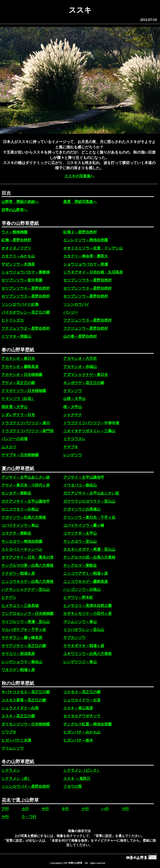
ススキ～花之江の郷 (18, 716)
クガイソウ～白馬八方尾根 (24, 517)
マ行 (125, 809)
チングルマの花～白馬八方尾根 (89, 557)
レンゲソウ (73, 455)
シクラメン (11, 770)
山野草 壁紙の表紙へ (20, 202)
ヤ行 (5, 817)
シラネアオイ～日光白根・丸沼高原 (93, 272)
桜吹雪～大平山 (14, 407)
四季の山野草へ (14, 210)
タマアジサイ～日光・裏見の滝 (27, 557)
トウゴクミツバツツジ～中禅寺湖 (91, 423)
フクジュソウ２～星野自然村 (26, 328)
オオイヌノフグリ (16, 248)
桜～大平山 (73, 407)
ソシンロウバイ (76, 304)
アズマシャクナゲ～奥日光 (86, 375)
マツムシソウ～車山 (80, 622)
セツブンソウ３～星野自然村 (87, 288)
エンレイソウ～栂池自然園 (86, 240)
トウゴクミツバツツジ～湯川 (26, 423)
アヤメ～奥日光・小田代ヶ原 (26, 485)
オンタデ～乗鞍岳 (16, 493)
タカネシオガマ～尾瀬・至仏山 (89, 549)
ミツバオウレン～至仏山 (84, 630)
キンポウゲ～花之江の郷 (84, 383)
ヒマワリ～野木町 (78, 597)
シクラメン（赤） (16, 779)
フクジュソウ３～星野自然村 (87, 320)
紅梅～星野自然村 (16, 240)
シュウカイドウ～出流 (82, 700)
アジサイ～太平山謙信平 (84, 477)
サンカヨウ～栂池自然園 (22, 541)
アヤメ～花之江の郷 (18, 383)
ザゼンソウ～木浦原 (18, 264)
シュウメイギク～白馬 (20, 708)
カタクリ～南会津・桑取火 (86, 256)
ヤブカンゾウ (74, 638)
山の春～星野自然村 (80, 336)
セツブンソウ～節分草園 (22, 280)
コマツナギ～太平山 (80, 533)
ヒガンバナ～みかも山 (82, 732)
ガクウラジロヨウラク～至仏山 (89, 501)
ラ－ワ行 (29, 817)
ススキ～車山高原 (78, 708)
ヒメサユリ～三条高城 (20, 606)
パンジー (71, 312)
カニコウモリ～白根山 (20, 509)
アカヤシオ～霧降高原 (20, 367)
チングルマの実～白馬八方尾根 (27, 565)
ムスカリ (9, 447)
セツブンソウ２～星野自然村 (26, 296)
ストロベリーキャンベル (22, 549)
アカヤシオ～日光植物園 (22, 375)
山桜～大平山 (74, 399)
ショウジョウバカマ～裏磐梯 (26, 272)
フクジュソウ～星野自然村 (86, 328)
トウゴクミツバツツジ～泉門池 (27, 431)
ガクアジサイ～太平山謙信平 (26, 501)
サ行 (45, 809)
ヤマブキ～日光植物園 (20, 455)
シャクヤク (73, 415)
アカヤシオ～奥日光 (18, 359)
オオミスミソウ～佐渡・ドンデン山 (93, 248)
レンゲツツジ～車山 (80, 662)
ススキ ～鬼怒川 (77, 779)
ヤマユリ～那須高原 (18, 654)
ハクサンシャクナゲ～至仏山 (26, 590)
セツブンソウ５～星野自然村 (87, 280)
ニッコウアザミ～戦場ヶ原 (86, 573)
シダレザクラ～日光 (18, 415)
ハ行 (105, 809)
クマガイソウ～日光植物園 (24, 391)
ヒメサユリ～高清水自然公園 (87, 606)
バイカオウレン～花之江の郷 (26, 312)
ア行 (5, 809)
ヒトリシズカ (13, 320)
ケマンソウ (73, 391)
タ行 (65, 809)
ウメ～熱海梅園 (14, 232)
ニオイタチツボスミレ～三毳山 (89, 431)
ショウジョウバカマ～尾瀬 (86, 264)
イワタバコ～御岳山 (80, 485)
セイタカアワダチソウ (82, 716)
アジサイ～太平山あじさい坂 (26, 477)
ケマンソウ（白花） (18, 399)
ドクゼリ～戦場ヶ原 (18, 573)
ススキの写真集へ (79, 176)
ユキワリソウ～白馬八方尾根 (87, 654)
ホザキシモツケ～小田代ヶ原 (87, 614)
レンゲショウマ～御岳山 (22, 662)
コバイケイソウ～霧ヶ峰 (84, 525)
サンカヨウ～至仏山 (80, 541)
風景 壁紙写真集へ (80, 202)
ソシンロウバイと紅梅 (20, 304)
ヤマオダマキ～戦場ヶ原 (84, 646)
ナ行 (85, 809)
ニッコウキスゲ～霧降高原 (86, 582)
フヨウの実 (73, 786)
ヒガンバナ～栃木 (78, 740)
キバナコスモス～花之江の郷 (26, 692)
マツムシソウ (13, 748)
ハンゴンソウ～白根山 (82, 590)
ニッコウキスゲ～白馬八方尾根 (27, 582)
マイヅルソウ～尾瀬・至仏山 (26, 622)
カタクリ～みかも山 (18, 256)
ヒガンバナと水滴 (16, 740)
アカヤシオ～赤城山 (80, 367)
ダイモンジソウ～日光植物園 (26, 724)
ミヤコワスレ (74, 439)
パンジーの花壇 (14, 439)
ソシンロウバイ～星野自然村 (26, 786)
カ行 (25, 809)
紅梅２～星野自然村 (80, 232)
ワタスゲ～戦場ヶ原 (18, 670)
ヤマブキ (71, 447)
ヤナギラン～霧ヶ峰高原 (22, 638)
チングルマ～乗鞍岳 (80, 565)
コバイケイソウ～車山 (20, 525)
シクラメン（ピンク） (82, 770)
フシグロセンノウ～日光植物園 (27, 614)
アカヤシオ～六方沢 (80, 359)
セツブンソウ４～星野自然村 (26, 288)
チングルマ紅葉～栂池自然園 (87, 724)
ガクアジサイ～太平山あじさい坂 (91, 493)
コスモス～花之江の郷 (82, 692)
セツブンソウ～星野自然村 (86, 296)
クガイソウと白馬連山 (82, 509)
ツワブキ (9, 732)
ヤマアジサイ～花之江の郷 (24, 646)
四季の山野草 (75, 863)
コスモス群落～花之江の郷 (24, 700)
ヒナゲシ (9, 597)
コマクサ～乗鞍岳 (16, 533)
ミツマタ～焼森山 (16, 336)
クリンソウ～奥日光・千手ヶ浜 (89, 517)
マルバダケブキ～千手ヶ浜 (24, 630)
